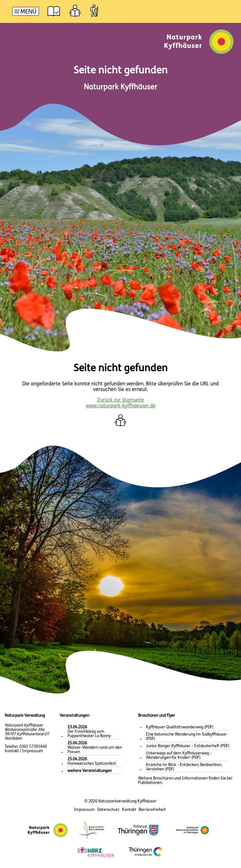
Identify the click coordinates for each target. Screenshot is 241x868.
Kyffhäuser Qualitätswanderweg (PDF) (180, 727)
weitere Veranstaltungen (90, 771)
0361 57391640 (33, 747)
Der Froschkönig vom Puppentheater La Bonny (89, 732)
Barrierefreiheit (152, 810)
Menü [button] (28, 12)
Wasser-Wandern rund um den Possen (95, 748)
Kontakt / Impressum (24, 751)
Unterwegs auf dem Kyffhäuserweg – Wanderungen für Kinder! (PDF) (179, 755)
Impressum (84, 810)
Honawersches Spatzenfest (92, 761)
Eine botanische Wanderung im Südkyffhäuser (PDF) (186, 737)
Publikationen (150, 783)
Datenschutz (108, 810)
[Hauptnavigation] (26, 12)
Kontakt (129, 810)
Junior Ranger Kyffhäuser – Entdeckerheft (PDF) (188, 746)
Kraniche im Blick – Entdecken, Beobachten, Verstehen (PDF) (184, 767)
